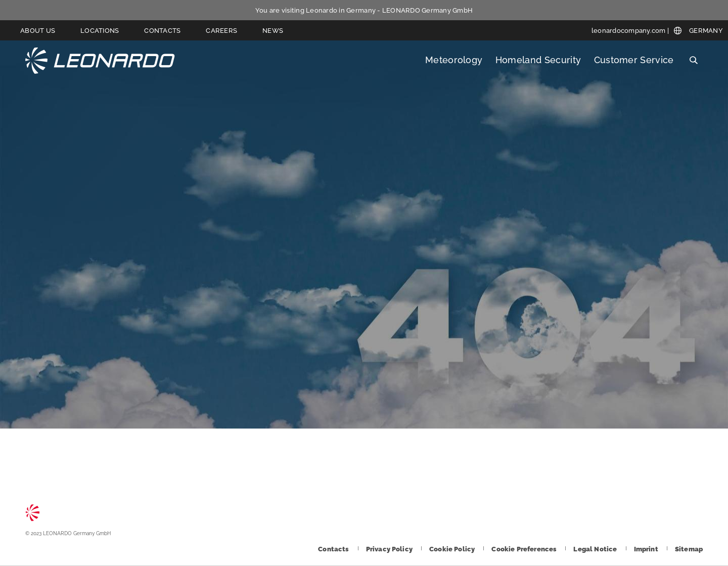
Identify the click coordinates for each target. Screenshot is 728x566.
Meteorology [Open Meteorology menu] (454, 60)
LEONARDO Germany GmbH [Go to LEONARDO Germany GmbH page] (100, 60)
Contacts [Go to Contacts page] (162, 31)
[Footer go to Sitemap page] (689, 549)
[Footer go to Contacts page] (334, 549)
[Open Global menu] (698, 31)
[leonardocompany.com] (630, 31)
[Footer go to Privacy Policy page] (390, 549)
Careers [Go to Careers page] (221, 31)
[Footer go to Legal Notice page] (596, 549)
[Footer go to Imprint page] (647, 549)
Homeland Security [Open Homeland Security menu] (538, 60)
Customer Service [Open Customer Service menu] (634, 60)
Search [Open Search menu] (693, 60)
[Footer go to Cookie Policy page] (453, 549)
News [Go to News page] (273, 31)
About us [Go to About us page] (38, 31)
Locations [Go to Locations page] (100, 31)
